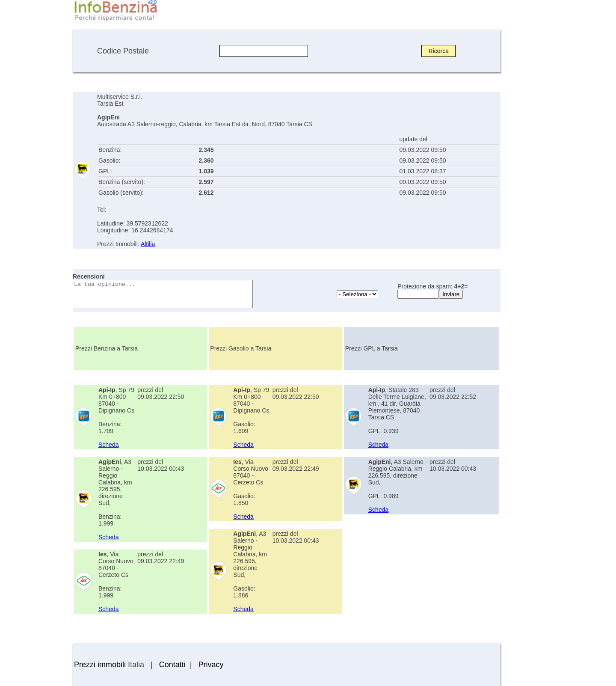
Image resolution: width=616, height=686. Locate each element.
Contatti (172, 665)
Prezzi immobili (100, 665)
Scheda (108, 445)
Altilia (148, 244)
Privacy (211, 665)
